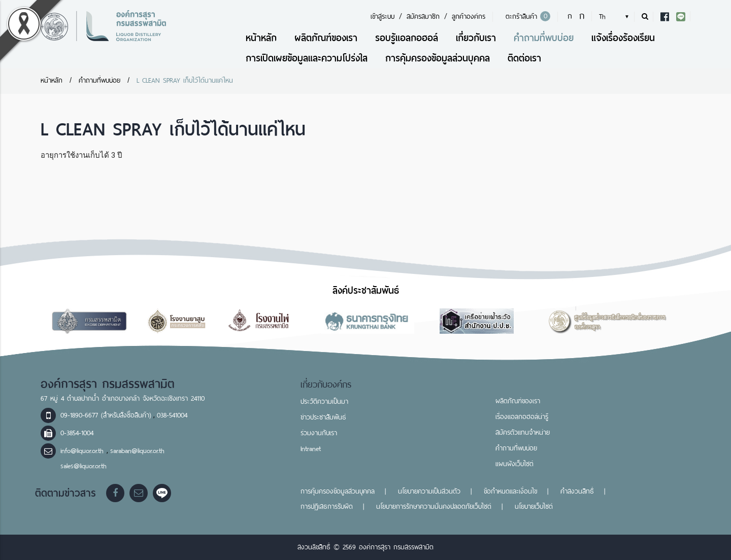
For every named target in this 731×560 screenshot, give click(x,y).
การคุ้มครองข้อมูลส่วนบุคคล (438, 58)
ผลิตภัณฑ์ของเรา (326, 38)
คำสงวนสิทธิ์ (577, 491)
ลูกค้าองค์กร (469, 16)
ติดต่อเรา (524, 58)
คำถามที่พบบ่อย (544, 38)
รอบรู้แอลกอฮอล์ (407, 38)
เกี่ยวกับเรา (476, 38)
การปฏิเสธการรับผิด (327, 506)
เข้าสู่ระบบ (383, 16)
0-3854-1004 (77, 433)
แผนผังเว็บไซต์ (514, 464)
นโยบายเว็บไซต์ (534, 506)
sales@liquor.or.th (84, 466)
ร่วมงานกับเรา (319, 433)
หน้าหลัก (261, 38)
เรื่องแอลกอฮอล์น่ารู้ (522, 417)
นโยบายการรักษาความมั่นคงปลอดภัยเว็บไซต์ (434, 506)
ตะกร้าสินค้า (526, 16)
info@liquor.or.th (84, 451)
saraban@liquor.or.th (137, 451)
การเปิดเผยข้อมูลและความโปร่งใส (307, 58)
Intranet (311, 449)
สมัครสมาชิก (423, 16)
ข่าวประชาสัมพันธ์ (323, 417)
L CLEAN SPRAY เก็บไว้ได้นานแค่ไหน (186, 80)
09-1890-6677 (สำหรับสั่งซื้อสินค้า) (106, 415)
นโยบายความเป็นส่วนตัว (429, 491)
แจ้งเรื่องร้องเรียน (623, 38)
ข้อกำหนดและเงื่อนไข (510, 491)
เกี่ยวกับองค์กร (326, 384)
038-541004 (172, 415)
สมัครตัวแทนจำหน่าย (523, 432)
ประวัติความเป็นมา (324, 401)
